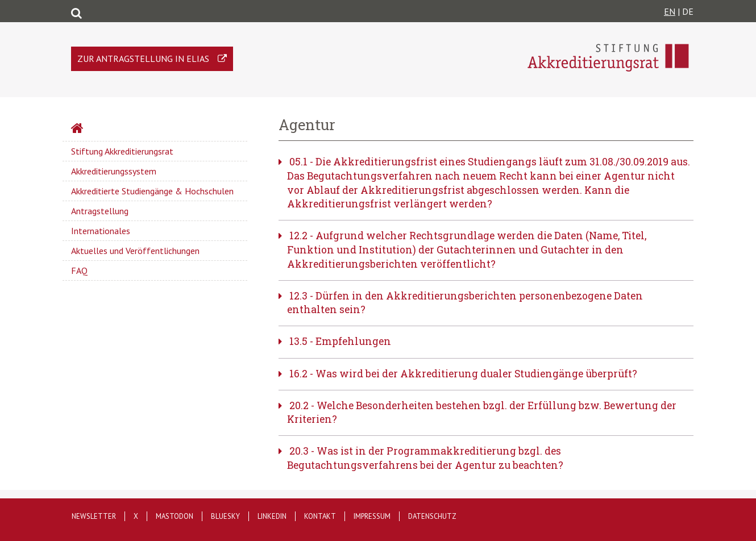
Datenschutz (432, 516)
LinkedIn (272, 516)
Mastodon (175, 516)
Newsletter (94, 516)
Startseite (107, 130)
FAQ (79, 270)
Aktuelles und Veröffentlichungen (135, 251)
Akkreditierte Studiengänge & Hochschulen (152, 191)
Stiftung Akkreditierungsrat (122, 151)
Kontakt (320, 516)
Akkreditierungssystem (114, 171)
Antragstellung (100, 211)
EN (670, 11)
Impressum (372, 516)
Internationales (101, 231)
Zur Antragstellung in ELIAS (143, 59)
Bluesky (225, 516)
